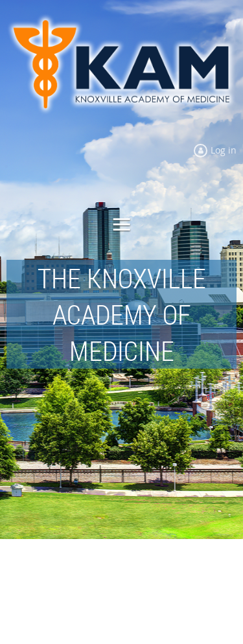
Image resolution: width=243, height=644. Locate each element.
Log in (224, 150)
